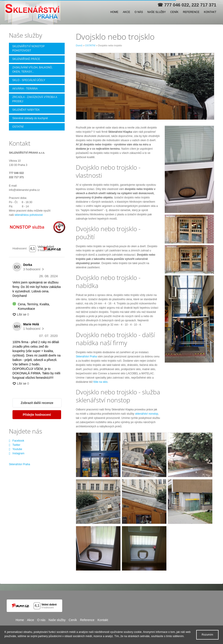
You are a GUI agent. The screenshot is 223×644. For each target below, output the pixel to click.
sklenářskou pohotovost (29, 215)
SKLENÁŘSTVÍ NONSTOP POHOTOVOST (28, 48)
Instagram (17, 453)
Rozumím (207, 635)
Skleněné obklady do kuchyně (30, 118)
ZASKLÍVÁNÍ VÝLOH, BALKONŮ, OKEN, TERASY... (32, 70)
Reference (191, 12)
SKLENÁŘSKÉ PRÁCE (26, 59)
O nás (139, 12)
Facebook (17, 441)
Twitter (15, 445)
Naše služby (157, 12)
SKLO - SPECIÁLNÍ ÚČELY (29, 80)
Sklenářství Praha (86, 357)
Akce (127, 12)
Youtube (15, 449)
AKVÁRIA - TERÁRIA (25, 89)
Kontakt (210, 12)
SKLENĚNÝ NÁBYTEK (26, 110)
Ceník (174, 12)
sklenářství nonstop (146, 414)
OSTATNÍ (90, 45)
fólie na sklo (100, 382)
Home (114, 12)
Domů (79, 45)
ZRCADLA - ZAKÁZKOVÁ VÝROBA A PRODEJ (35, 99)
